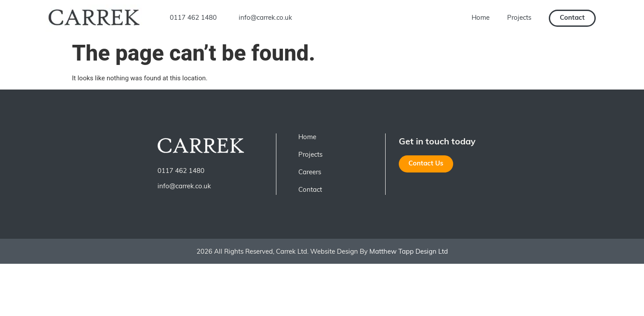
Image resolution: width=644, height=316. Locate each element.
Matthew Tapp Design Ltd (408, 252)
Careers (310, 173)
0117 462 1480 (193, 18)
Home (481, 18)
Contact (310, 190)
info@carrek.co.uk (265, 18)
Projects (519, 18)
